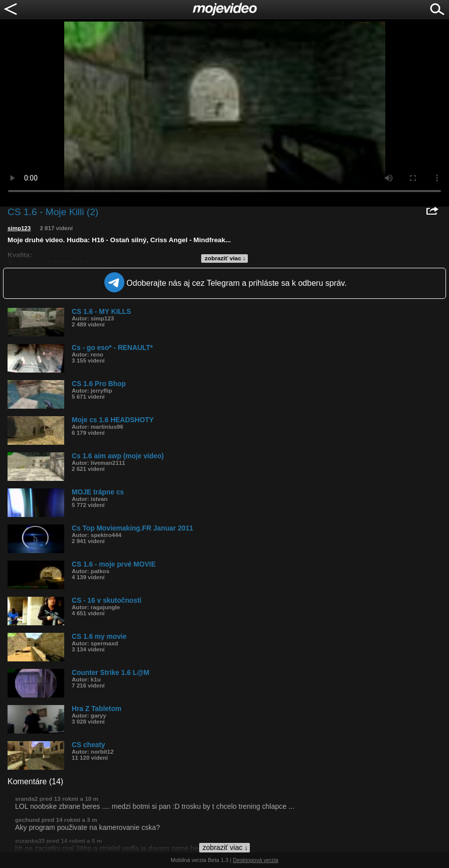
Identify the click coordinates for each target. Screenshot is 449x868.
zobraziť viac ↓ (225, 258)
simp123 (19, 228)
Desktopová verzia (256, 860)
